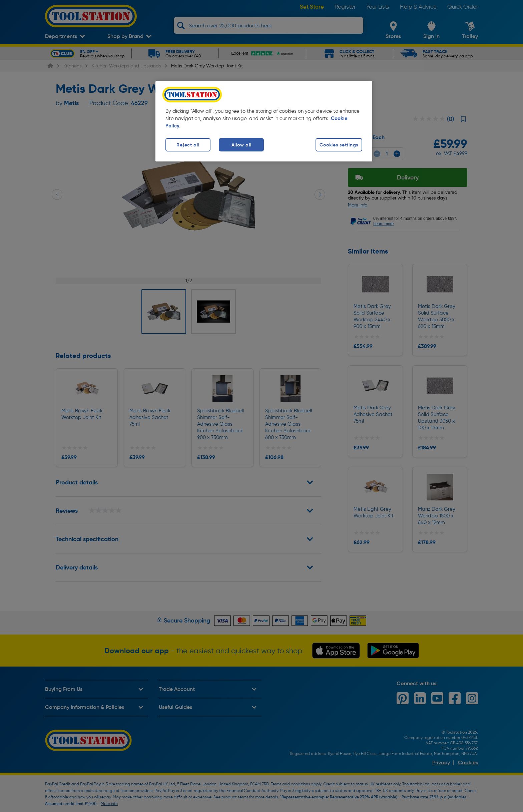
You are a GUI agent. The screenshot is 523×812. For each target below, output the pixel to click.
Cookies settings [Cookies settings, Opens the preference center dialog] (339, 145)
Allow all (241, 145)
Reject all (188, 145)
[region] (264, 121)
